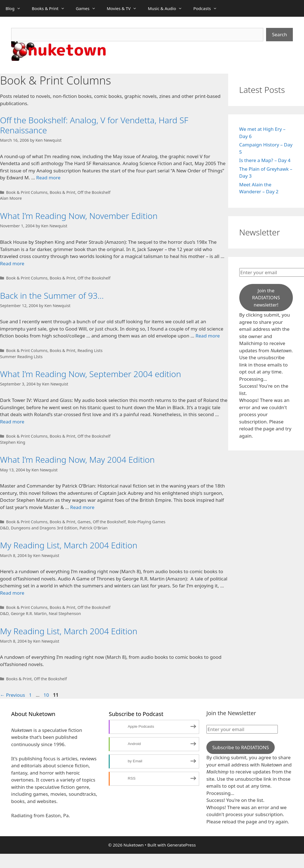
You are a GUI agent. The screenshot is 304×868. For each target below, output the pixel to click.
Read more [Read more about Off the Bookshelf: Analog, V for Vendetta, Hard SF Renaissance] (48, 178)
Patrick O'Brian (94, 528)
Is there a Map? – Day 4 (265, 160)
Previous (13, 695)
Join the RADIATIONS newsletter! (266, 298)
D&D (4, 528)
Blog (16, 8)
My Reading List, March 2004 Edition (69, 545)
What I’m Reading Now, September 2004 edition (91, 374)
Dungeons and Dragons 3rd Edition (44, 528)
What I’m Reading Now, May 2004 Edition (77, 460)
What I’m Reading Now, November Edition (79, 216)
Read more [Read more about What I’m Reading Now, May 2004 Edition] (82, 507)
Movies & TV (125, 8)
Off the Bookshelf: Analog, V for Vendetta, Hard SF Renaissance (94, 125)
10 (47, 695)
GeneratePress (181, 845)
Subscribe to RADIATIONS (241, 747)
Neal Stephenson (65, 613)
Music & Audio (168, 8)
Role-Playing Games (147, 522)
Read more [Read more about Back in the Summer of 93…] (208, 336)
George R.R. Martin (29, 613)
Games (89, 8)
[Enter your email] (242, 729)
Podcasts (208, 8)
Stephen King (13, 442)
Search (279, 34)
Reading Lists (90, 350)
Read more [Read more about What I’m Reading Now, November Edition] (12, 263)
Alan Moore (11, 198)
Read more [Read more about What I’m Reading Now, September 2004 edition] (12, 422)
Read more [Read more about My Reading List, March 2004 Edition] (12, 593)
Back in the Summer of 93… (52, 296)
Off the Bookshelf (94, 192)
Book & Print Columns (27, 192)
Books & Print (51, 8)
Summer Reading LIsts (21, 357)
